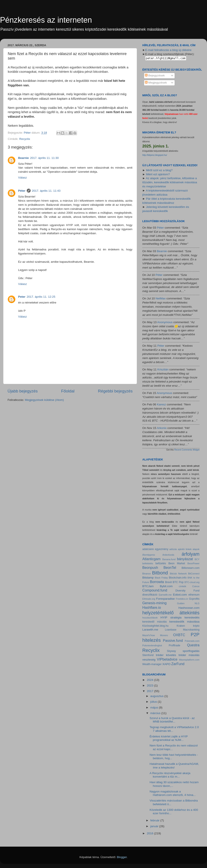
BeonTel (170, 568)
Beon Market (177, 563)
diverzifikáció (150, 595)
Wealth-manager (152, 664)
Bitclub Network (178, 574)
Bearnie (24, 158)
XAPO (166, 664)
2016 (151, 833)
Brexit (168, 582)
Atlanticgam (151, 559)
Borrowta (157, 582)
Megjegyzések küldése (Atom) (44, 400)
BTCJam (148, 586)
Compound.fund (155, 590)
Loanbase (171, 630)
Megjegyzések (156, 83)
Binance (147, 574)
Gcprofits (194, 599)
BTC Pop (178, 582)
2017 (151, 691)
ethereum (194, 595)
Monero (164, 635)
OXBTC (179, 635)
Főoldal (68, 391)
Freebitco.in (182, 599)
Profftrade (175, 645)
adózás (173, 549)
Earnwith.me (165, 595)
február (155, 820)
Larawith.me (150, 630)
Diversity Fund (187, 591)
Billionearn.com (191, 568)
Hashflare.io (152, 607)
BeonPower (193, 563)
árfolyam (191, 554)
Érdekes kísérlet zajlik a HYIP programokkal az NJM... (169, 738)
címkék (182, 586)
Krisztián (163, 369)
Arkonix (162, 428)
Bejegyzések (155, 75)
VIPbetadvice (167, 659)
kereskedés (192, 617)
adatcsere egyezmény (155, 549)
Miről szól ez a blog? (159, 170)
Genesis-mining (154, 603)
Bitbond (160, 573)
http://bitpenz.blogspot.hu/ (155, 155)
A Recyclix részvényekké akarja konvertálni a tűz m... (170, 775)
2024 (151, 680)
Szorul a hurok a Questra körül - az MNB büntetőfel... (172, 720)
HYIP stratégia (171, 617)
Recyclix (25, 139)
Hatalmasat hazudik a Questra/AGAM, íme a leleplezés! (174, 766)
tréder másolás (189, 655)
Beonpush (150, 568)
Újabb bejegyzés (23, 391)
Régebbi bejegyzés (115, 391)
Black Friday (161, 578)
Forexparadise (165, 599)
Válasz (23, 178)
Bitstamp (148, 578)
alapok (196, 549)
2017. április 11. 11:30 (45, 158)
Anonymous (165, 322)
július (154, 702)
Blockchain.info (178, 578)
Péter (22, 191)
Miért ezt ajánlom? (158, 174)
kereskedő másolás (154, 622)
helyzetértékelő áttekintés (171, 613)
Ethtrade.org (149, 599)
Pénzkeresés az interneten (46, 20)
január (155, 826)
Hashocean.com (189, 608)
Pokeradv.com (192, 641)
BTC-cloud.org (192, 582)
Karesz (162, 404)
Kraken (181, 626)
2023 (151, 685)
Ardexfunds (168, 555)
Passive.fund (173, 640)
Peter (22, 297)
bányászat (185, 559)
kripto (196, 626)
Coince (196, 586)
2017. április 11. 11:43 (46, 191)
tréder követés (166, 655)
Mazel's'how (149, 635)
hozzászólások (150, 618)
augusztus (157, 696)
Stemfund (148, 655)
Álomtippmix (149, 555)
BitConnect (194, 574)
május (155, 708)
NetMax (161, 298)
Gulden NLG (188, 603)
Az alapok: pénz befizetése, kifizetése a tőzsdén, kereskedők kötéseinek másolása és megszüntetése (170, 182)
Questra (193, 645)
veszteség (149, 660)
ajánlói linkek (185, 549)
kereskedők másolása (184, 622)
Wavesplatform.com (189, 660)
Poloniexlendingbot (152, 645)
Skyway (171, 651)
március (156, 713)
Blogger (122, 857)
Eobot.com (180, 595)
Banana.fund (169, 559)
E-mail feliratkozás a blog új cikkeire (168, 50)
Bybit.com (166, 586)
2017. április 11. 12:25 (41, 297)
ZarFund (178, 664)
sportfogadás (191, 651)
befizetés (161, 563)
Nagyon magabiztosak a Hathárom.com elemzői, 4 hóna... (173, 793)
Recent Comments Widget (187, 450)
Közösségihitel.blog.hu (155, 626)
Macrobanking (191, 630)
